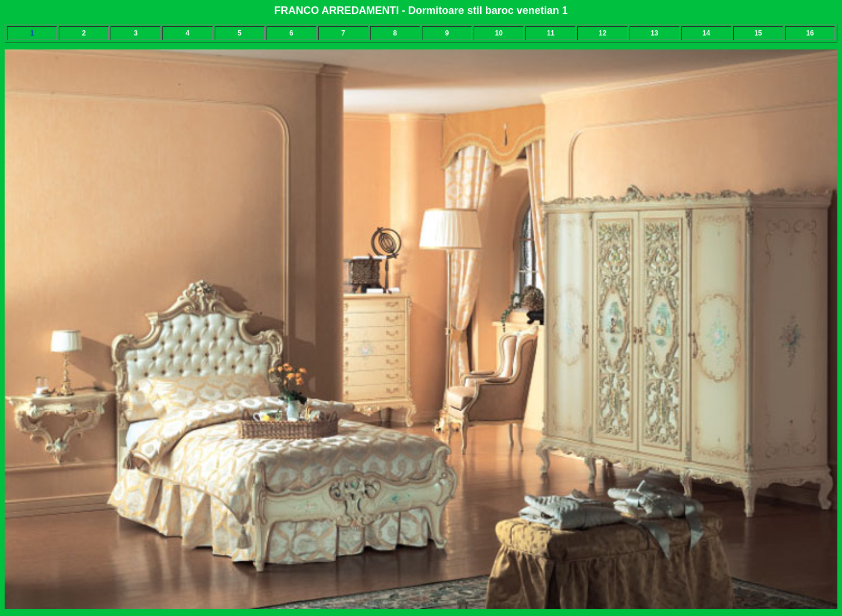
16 (810, 33)
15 (758, 33)
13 (654, 33)
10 (499, 33)
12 (603, 33)
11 (551, 33)
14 (706, 33)
